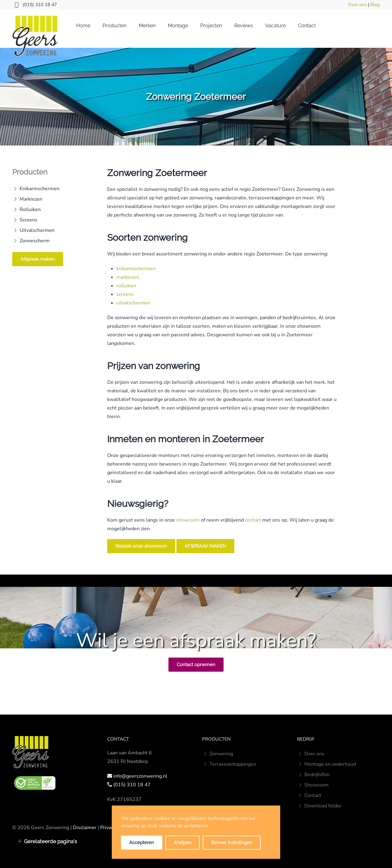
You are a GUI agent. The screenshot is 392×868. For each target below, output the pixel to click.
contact (253, 520)
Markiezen (27, 199)
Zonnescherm (31, 241)
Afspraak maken (38, 259)
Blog (375, 5)
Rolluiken (26, 209)
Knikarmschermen (36, 189)
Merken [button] (147, 26)
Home (83, 26)
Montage (178, 26)
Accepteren (142, 843)
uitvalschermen (133, 303)
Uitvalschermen (33, 230)
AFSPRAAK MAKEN (205, 546)
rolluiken (126, 286)
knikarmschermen (136, 269)
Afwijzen (183, 843)
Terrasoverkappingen (229, 764)
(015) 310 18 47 (40, 5)
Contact (307, 26)
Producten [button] (115, 26)
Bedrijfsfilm (313, 775)
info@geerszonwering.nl (140, 776)
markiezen (128, 277)
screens (125, 294)
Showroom (313, 785)
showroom (188, 520)
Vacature (275, 26)
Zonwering (218, 754)
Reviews (244, 26)
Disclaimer (85, 828)
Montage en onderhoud (326, 764)
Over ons (357, 5)
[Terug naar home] (35, 36)
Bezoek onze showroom (141, 546)
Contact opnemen (196, 665)
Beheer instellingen (232, 843)
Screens (25, 220)
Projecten (211, 26)
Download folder (319, 806)
